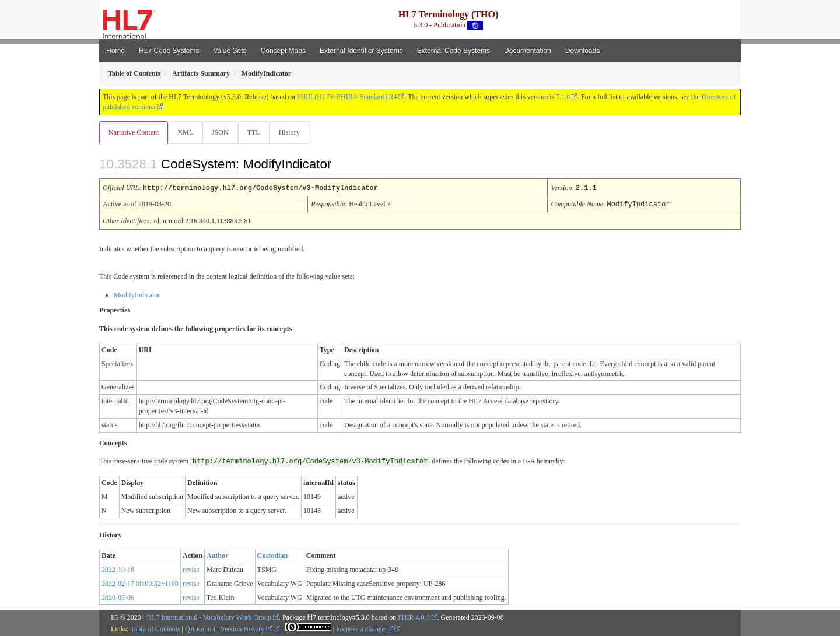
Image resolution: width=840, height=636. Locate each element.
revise (191, 569)
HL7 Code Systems (169, 51)
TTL (257, 132)
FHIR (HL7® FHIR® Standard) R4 (347, 97)
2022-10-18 (118, 569)
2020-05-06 (118, 597)
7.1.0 (563, 97)
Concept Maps (283, 51)
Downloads (582, 51)
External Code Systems (454, 51)
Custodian (273, 555)
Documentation (528, 51)
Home (116, 51)
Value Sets (230, 51)
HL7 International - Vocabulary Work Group (209, 617)
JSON (223, 132)
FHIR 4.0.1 (414, 617)
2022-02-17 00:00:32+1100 (140, 583)
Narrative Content (134, 132)
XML (186, 132)
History (294, 132)
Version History (246, 628)
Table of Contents (155, 628)
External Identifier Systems (361, 51)
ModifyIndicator (137, 294)
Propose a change (364, 628)
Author (217, 555)
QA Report (200, 628)
